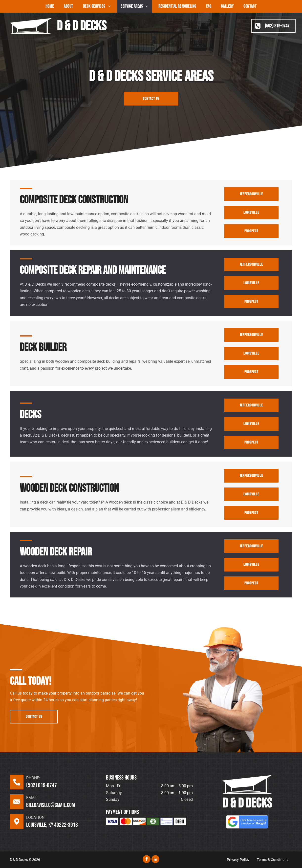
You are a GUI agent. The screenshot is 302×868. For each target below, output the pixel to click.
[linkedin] (155, 860)
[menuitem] (50, 6)
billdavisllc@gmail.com (51, 805)
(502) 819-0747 (42, 785)
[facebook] (147, 860)
